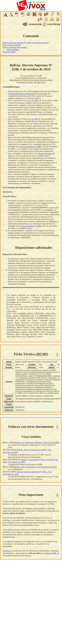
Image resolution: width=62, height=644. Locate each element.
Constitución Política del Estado (21, 94)
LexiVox (6, 551)
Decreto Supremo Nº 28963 (31, 147)
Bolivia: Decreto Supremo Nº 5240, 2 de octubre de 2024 (26, 43)
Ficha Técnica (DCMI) (12, 45)
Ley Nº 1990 (33, 101)
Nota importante (9, 52)
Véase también (13, 50)
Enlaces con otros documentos (15, 47)
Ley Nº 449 (33, 119)
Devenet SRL (51, 553)
